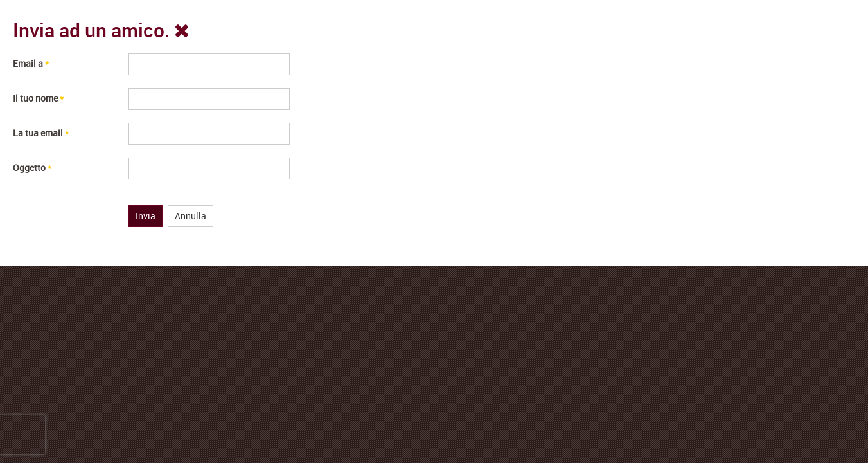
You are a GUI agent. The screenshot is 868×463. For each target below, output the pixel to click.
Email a (31, 63)
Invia (146, 216)
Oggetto (32, 168)
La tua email (41, 133)
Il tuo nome (38, 98)
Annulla (190, 216)
